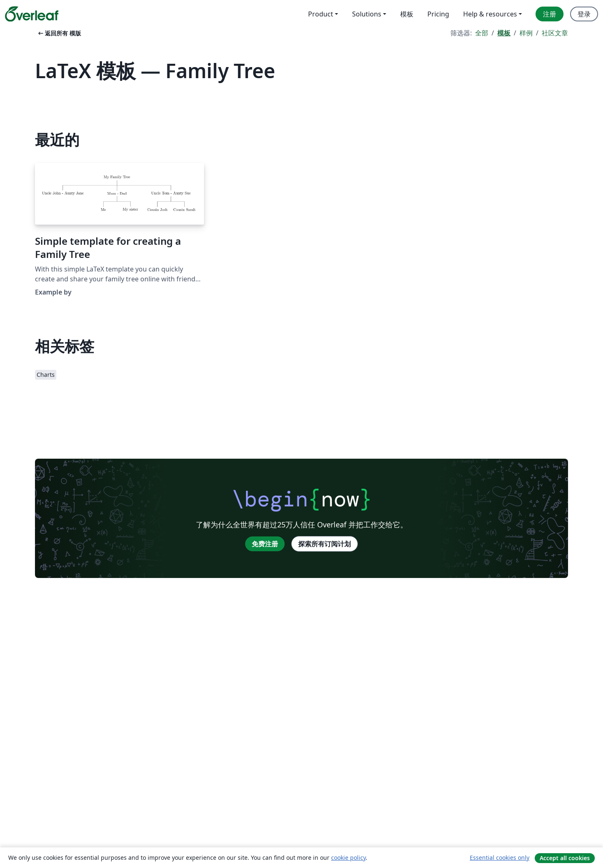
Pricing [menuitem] (438, 14)
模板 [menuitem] (407, 14)
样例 (526, 33)
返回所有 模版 (59, 33)
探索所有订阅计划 (325, 544)
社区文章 (555, 33)
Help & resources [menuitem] (490, 14)
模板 (504, 33)
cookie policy (348, 858)
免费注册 (265, 544)
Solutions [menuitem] (367, 14)
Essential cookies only (500, 858)
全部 (482, 33)
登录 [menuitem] (584, 14)
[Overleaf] (32, 14)
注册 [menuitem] (550, 14)
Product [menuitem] (321, 14)
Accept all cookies (565, 858)
